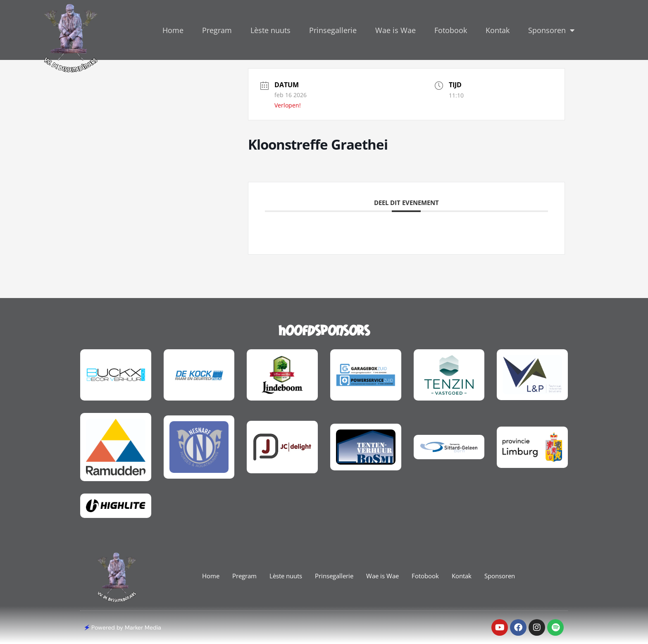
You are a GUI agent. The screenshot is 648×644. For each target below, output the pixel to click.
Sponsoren (551, 30)
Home (173, 30)
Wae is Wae (395, 30)
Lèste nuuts (270, 30)
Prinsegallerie (333, 30)
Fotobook (451, 30)
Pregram (217, 30)
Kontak (498, 30)
